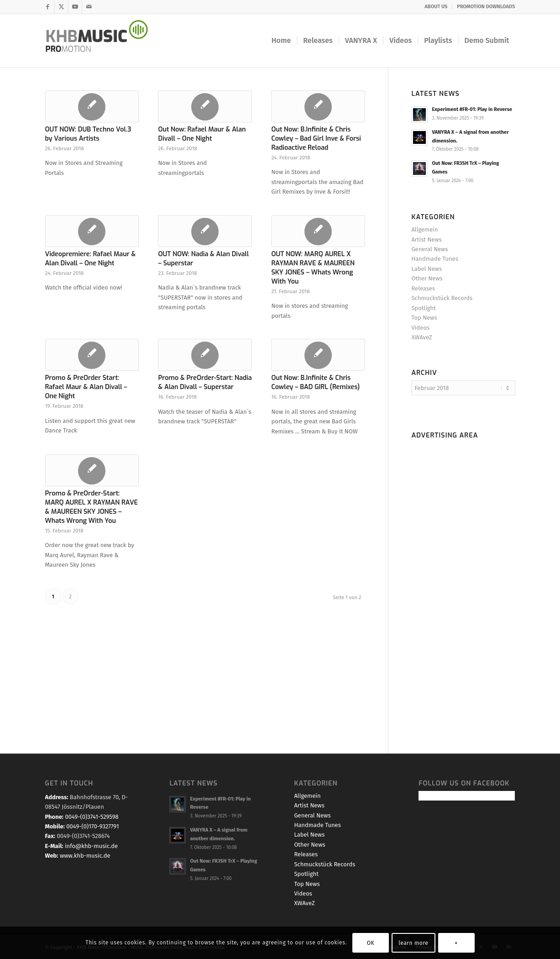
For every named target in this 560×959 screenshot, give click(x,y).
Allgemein (424, 229)
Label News (427, 269)
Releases (423, 288)
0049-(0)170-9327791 (92, 826)
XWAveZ (421, 337)
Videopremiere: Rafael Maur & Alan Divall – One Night (91, 259)
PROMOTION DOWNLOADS (486, 7)
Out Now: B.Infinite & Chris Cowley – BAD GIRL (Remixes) (315, 382)
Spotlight (424, 308)
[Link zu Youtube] (75, 7)
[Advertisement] (463, 580)
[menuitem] (436, 7)
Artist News (426, 240)
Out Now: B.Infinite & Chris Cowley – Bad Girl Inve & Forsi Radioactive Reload (316, 139)
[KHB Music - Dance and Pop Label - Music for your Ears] (103, 41)
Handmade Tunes (434, 259)
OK (371, 943)
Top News (424, 318)
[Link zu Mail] (89, 7)
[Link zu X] (61, 7)
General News (429, 249)
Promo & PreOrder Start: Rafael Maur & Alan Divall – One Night (86, 387)
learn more (413, 943)
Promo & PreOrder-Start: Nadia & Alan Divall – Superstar (205, 382)
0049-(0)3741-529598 (92, 817)
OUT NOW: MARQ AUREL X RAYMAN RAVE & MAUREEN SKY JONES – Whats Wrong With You (313, 268)
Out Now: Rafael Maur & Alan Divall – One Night (202, 134)
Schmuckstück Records (442, 298)
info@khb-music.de (91, 846)
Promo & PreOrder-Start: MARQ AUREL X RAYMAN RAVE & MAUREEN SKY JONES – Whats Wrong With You (92, 507)
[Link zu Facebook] (48, 7)
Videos (420, 328)
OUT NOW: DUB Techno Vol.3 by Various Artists (88, 134)
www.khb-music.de (85, 856)
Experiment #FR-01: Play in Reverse (472, 109)
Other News (427, 278)
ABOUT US (436, 7)
